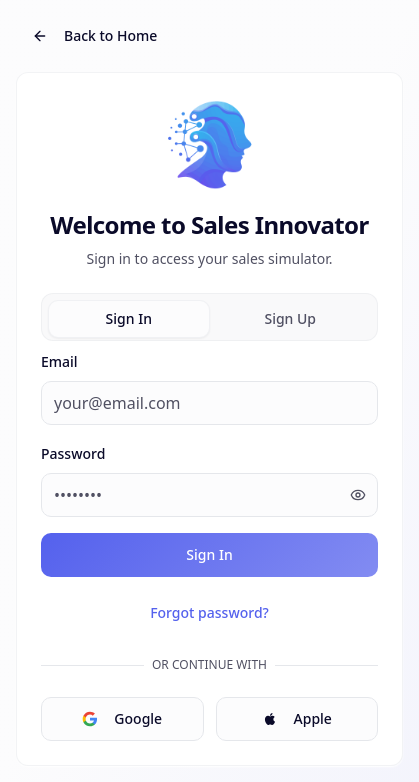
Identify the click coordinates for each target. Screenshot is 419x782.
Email (59, 361)
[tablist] (209, 317)
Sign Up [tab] (290, 318)
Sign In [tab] (129, 318)
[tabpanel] (209, 545)
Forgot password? (209, 612)
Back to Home (94, 35)
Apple (297, 718)
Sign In (209, 554)
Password (73, 453)
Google (122, 718)
